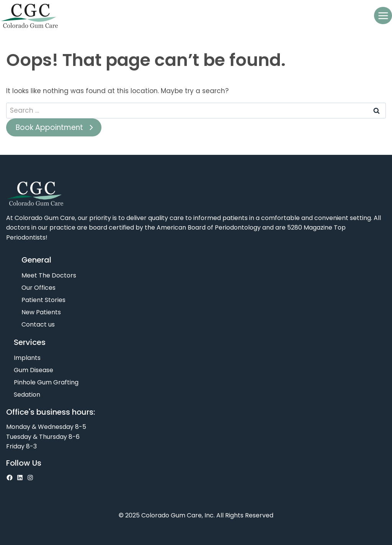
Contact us (38, 324)
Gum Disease (33, 370)
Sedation (27, 395)
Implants (27, 358)
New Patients (41, 312)
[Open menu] (383, 16)
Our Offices (38, 288)
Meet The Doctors (49, 275)
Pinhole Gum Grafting (46, 382)
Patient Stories (43, 300)
